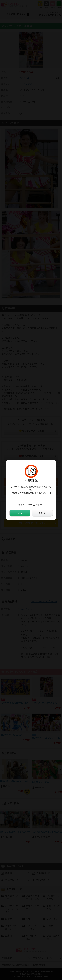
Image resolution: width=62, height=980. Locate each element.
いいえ (42, 513)
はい (20, 513)
